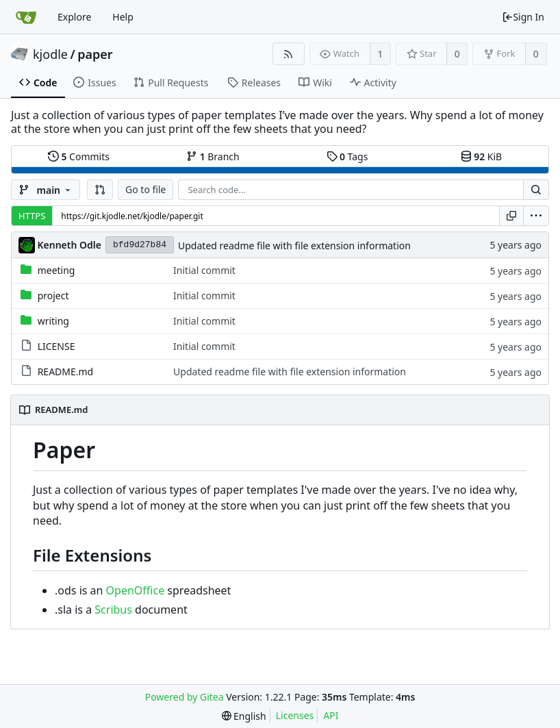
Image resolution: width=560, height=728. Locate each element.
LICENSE (56, 346)
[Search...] (536, 190)
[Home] (26, 17)
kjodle (50, 54)
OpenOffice (136, 590)
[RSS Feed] (289, 54)
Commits (79, 156)
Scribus (113, 610)
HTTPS (32, 216)
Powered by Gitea (184, 697)
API (331, 715)
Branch (213, 156)
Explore (74, 17)
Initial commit (204, 270)
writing (53, 321)
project (53, 296)
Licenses (295, 715)
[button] (100, 190)
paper (95, 54)
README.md (66, 372)
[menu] (536, 216)
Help (123, 17)
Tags (347, 156)
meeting (56, 270)
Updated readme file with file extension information (294, 246)
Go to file (145, 189)
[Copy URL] (511, 216)
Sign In (523, 17)
